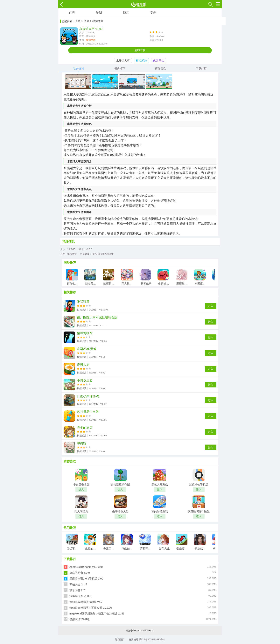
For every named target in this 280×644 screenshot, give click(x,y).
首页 (72, 13)
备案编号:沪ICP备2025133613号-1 (147, 640)
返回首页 (120, 640)
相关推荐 (120, 68)
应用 (126, 13)
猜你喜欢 (160, 68)
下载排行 (201, 68)
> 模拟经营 (97, 21)
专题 (153, 13)
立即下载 (140, 50)
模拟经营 (91, 40)
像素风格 (158, 61)
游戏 (99, 13)
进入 (211, 306)
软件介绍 (79, 68)
